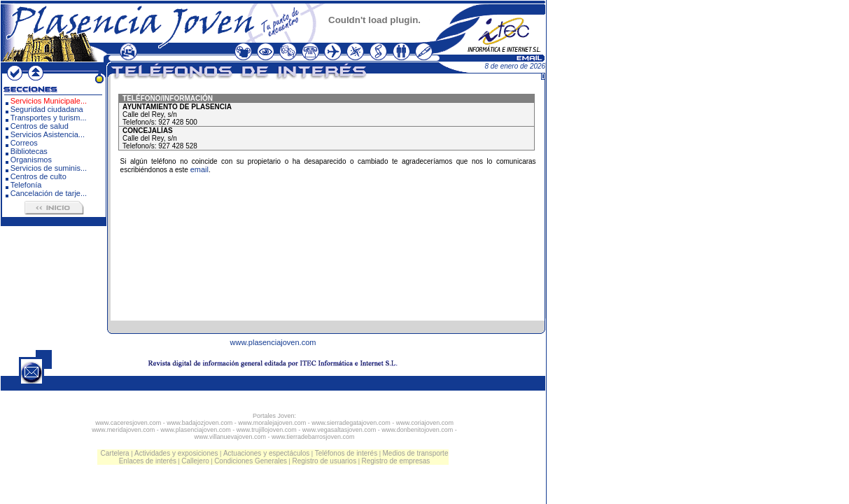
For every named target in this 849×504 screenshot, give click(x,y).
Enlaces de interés (148, 461)
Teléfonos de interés (346, 453)
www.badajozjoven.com (199, 423)
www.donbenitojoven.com (417, 430)
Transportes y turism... (49, 118)
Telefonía (26, 185)
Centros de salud (40, 126)
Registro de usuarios (324, 461)
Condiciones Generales (251, 461)
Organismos (31, 160)
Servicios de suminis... (49, 168)
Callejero (195, 461)
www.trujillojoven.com (267, 430)
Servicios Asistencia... (48, 134)
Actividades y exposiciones (176, 453)
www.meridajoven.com (123, 430)
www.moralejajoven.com (272, 423)
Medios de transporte (416, 453)
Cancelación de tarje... (49, 193)
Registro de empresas (395, 461)
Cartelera (115, 453)
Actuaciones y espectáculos (266, 453)
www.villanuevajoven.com (230, 437)
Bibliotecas (29, 151)
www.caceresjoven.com (128, 423)
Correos (24, 143)
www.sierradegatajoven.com (351, 423)
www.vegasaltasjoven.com (339, 430)
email (199, 169)
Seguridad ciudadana (47, 109)
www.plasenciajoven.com (273, 342)
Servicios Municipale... (49, 101)
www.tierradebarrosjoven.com (313, 437)
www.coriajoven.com (425, 423)
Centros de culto (38, 176)
